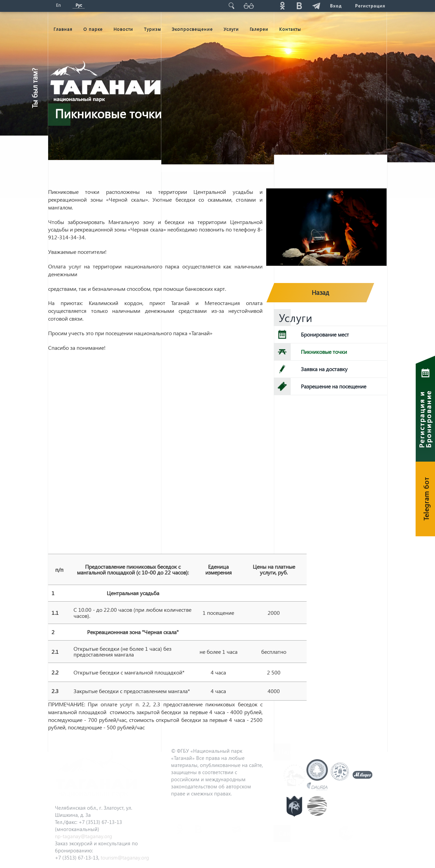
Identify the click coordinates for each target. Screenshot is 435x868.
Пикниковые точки (324, 352)
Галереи (259, 29)
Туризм (152, 29)
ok (282, 6)
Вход (336, 6)
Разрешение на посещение (334, 386)
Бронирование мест (325, 334)
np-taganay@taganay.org (84, 836)
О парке (93, 29)
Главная (63, 29)
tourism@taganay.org (125, 857)
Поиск (231, 6)
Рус (79, 5)
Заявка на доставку (324, 369)
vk (299, 6)
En (58, 5)
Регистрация (370, 6)
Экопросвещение (192, 29)
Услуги (231, 29)
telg (316, 6)
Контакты (290, 29)
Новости (123, 29)
